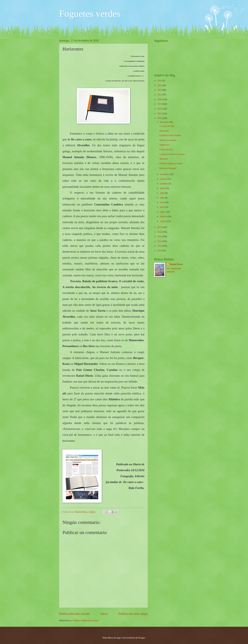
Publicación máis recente (74, 614)
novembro (165, 174)
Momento (164, 159)
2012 (160, 241)
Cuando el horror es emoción (172, 154)
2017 (160, 114)
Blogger (142, 638)
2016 (160, 118)
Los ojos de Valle (167, 126)
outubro (164, 179)
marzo (163, 212)
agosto (163, 188)
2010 (160, 251)
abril (162, 207)
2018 (160, 109)
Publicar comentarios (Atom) (85, 620)
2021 (160, 95)
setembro (164, 184)
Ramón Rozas (176, 264)
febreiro (164, 216)
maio (163, 202)
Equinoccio (164, 145)
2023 (160, 85)
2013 (160, 237)
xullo (163, 193)
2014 (160, 232)
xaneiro (164, 221)
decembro (165, 122)
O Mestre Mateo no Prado (171, 164)
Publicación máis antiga (133, 614)
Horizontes (164, 131)
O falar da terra (166, 149)
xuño (163, 198)
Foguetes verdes (90, 14)
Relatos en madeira (168, 140)
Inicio (104, 614)
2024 (160, 81)
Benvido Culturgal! (168, 168)
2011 (160, 246)
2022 (160, 90)
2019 (160, 104)
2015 (160, 227)
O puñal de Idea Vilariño (170, 135)
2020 (160, 99)
